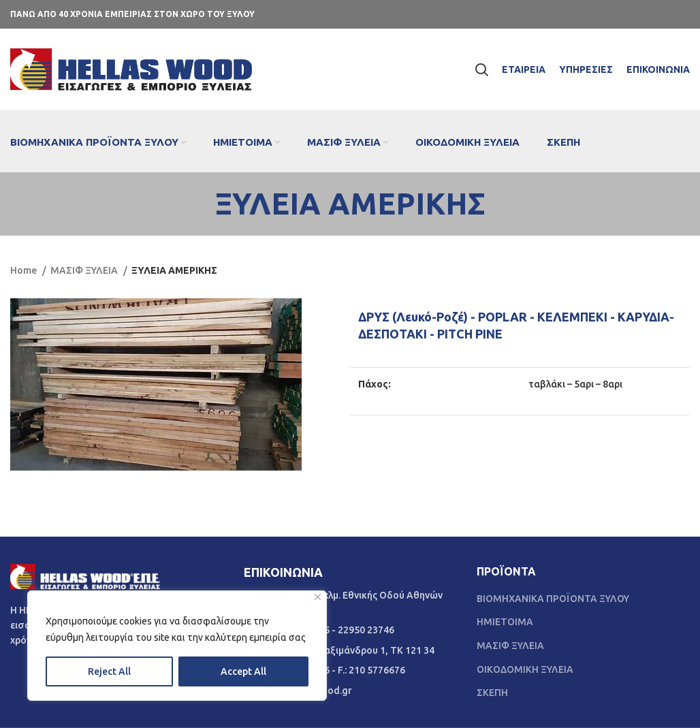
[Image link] (85, 575)
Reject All (109, 671)
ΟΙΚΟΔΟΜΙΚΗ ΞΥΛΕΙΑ (525, 669)
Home (25, 270)
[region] (177, 646)
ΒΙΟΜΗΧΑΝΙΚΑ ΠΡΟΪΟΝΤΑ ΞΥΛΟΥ (553, 599)
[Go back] (198, 204)
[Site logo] (131, 69)
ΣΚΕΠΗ (492, 693)
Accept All (243, 671)
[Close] (318, 597)
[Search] (481, 69)
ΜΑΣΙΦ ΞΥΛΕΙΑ (85, 270)
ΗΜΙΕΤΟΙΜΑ (505, 622)
